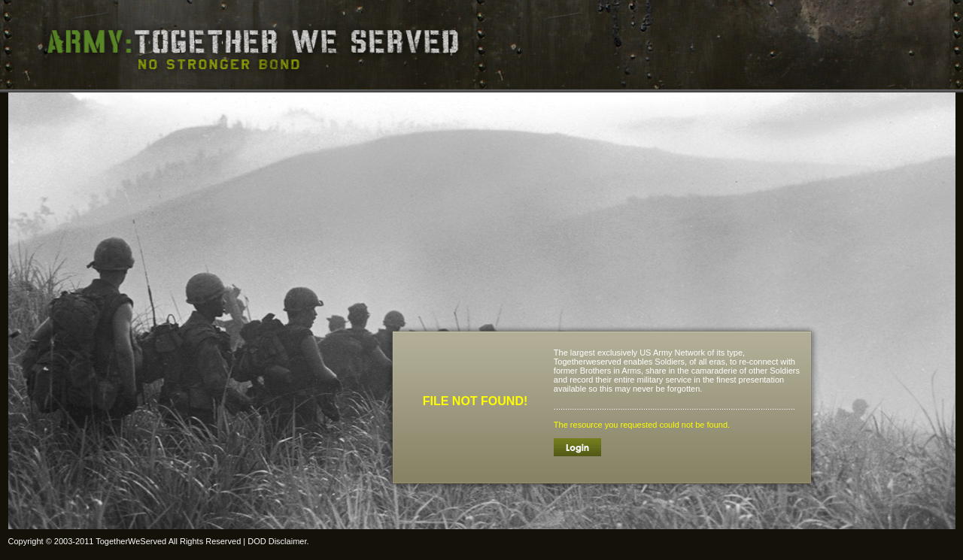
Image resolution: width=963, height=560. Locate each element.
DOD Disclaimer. (278, 541)
